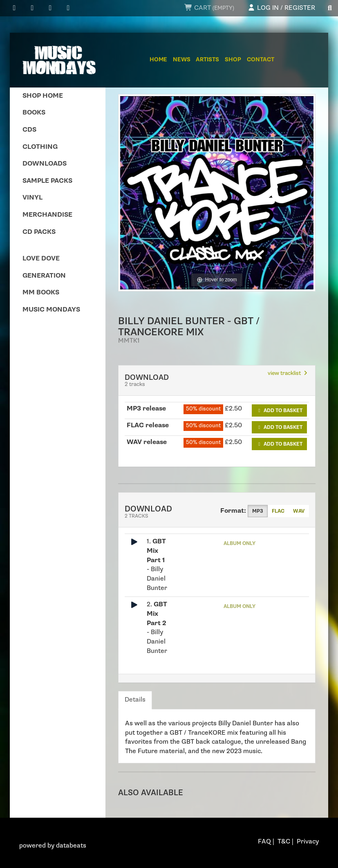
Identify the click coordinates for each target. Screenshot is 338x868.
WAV (299, 511)
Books (34, 113)
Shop (233, 60)
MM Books (41, 293)
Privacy (308, 842)
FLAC (278, 511)
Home (158, 60)
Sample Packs (47, 181)
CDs (29, 130)
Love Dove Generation (44, 267)
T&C (284, 842)
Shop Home (43, 96)
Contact (261, 60)
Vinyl (32, 198)
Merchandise (47, 215)
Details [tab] (135, 700)
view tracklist (288, 373)
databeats (71, 846)
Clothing (40, 147)
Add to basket (279, 410)
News (182, 60)
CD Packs (39, 232)
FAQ (264, 842)
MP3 (258, 511)
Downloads (45, 164)
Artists (207, 60)
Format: (233, 511)
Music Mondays (51, 310)
